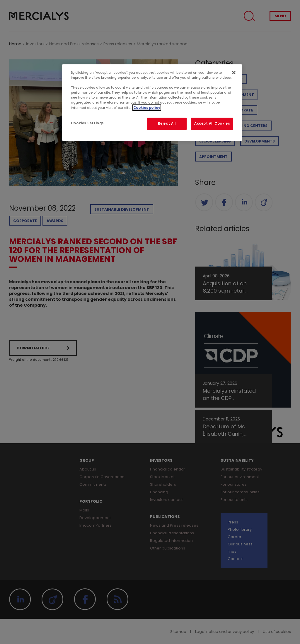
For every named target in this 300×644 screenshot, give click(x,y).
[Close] (234, 73)
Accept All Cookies (212, 123)
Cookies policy (147, 108)
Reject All (167, 123)
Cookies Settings (87, 123)
